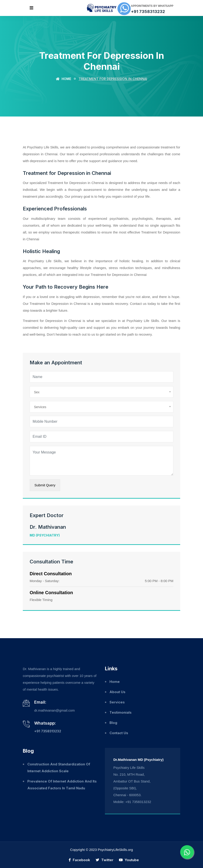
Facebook (79, 860)
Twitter (105, 860)
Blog (113, 723)
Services (117, 702)
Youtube (129, 860)
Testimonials (121, 712)
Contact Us (119, 733)
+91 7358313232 (148, 12)
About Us (117, 692)
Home (64, 79)
